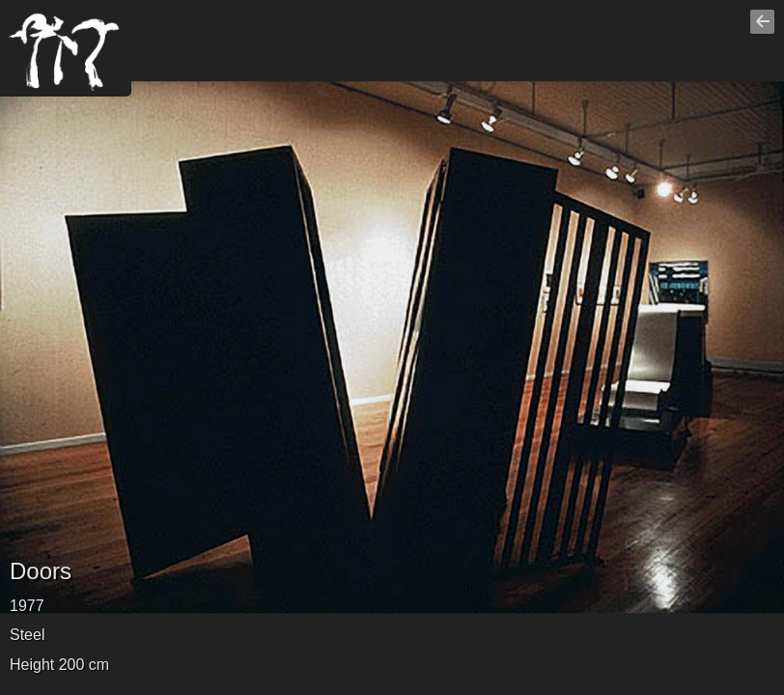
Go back (765, 30)
